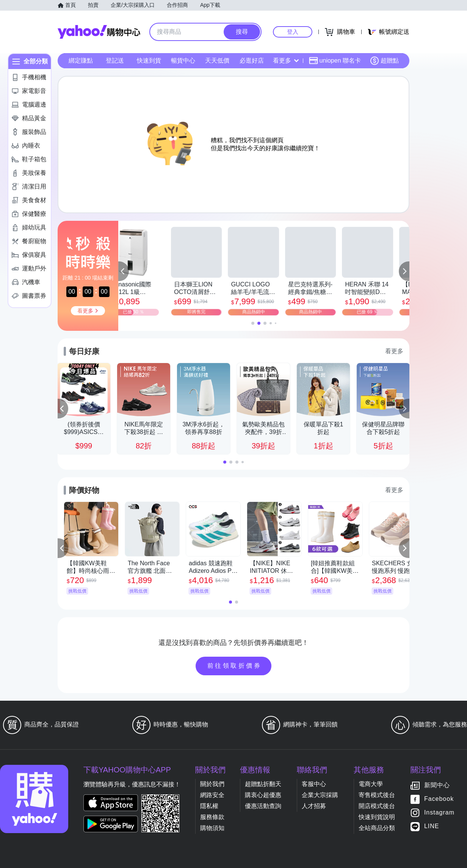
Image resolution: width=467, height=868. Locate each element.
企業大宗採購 (320, 795)
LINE (432, 826)
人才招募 (314, 806)
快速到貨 (149, 61)
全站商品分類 (377, 828)
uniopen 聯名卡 (335, 61)
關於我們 (212, 784)
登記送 (115, 61)
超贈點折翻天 (263, 784)
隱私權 (209, 806)
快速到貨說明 (377, 817)
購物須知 (212, 828)
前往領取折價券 (235, 666)
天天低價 (217, 61)
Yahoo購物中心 (99, 32)
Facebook (439, 799)
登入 (293, 32)
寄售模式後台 (377, 795)
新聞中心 (437, 785)
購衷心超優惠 (263, 795)
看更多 (286, 61)
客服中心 (314, 784)
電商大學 (371, 784)
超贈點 (384, 61)
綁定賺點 (81, 61)
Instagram (439, 813)
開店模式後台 (377, 806)
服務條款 (212, 817)
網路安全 (212, 795)
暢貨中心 (183, 61)
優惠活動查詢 (263, 806)
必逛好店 (252, 61)
